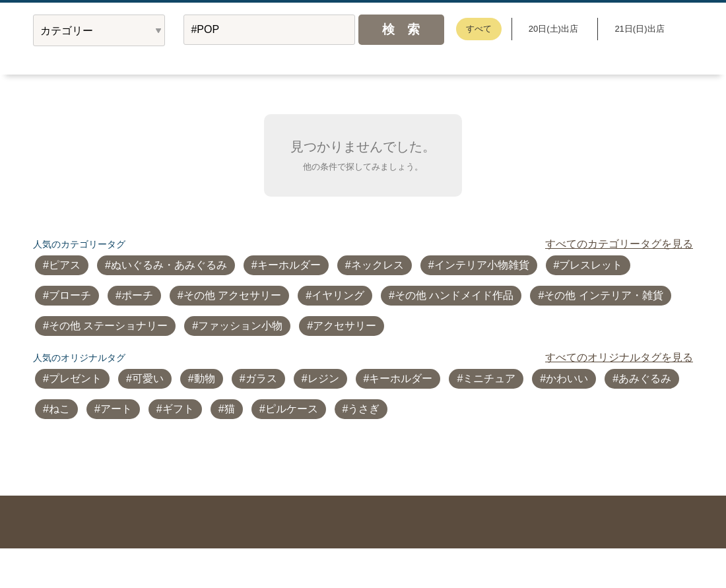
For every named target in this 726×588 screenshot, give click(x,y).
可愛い (148, 378)
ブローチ (70, 295)
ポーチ (137, 295)
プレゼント (75, 378)
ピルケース (292, 409)
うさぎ (364, 409)
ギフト (178, 409)
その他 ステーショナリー (108, 326)
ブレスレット (591, 265)
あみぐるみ (645, 378)
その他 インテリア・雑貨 (603, 295)
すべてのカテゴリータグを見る (619, 244)
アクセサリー (345, 326)
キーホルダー (289, 265)
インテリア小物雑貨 (482, 265)
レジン (323, 378)
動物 (205, 378)
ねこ (59, 409)
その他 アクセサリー (232, 295)
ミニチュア (489, 378)
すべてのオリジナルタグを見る (619, 357)
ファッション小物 (240, 326)
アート (116, 409)
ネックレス (378, 265)
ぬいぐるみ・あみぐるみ (169, 265)
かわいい (567, 378)
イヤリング (338, 295)
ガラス (261, 378)
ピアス (65, 265)
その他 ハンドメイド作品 (454, 295)
